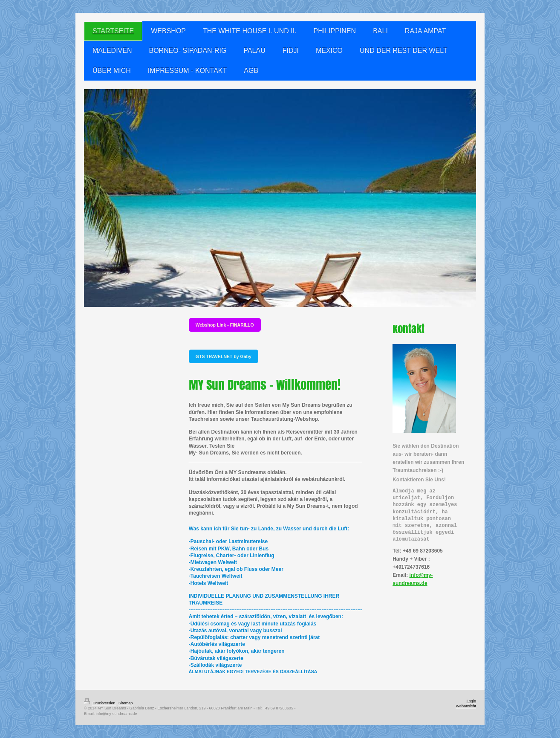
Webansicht (466, 706)
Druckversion (100, 703)
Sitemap (126, 703)
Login (471, 701)
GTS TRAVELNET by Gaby (224, 356)
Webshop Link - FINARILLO (225, 325)
